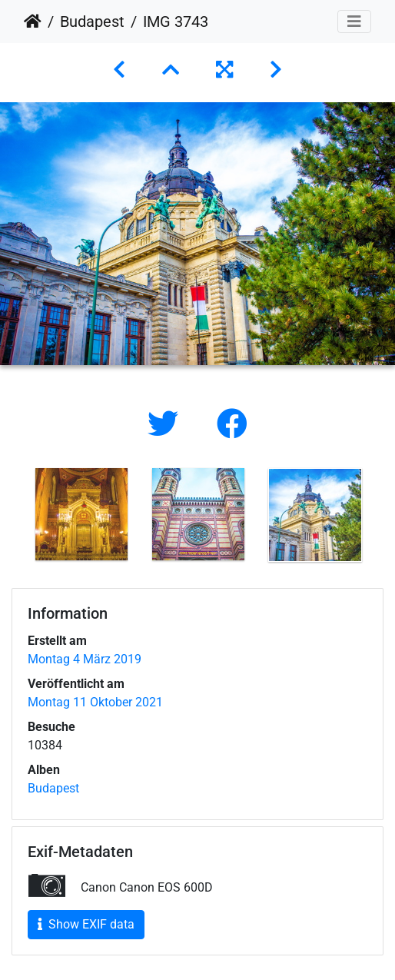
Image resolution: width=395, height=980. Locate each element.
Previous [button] (12, 518)
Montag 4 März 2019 (85, 659)
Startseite (33, 22)
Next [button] (383, 518)
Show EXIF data (86, 924)
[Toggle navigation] (354, 22)
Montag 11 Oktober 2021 (95, 702)
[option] (81, 514)
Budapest (92, 22)
